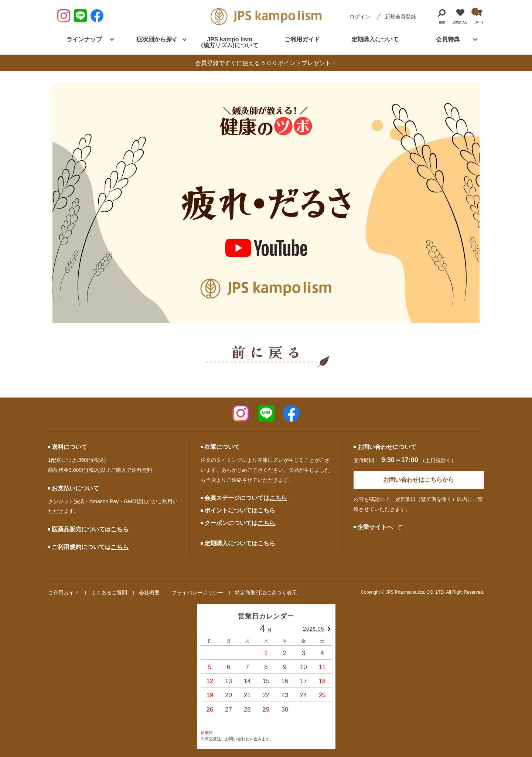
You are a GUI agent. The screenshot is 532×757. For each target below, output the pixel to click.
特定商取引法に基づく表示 (266, 593)
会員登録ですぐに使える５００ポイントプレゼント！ (266, 63)
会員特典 (448, 39)
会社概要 (149, 593)
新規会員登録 (400, 17)
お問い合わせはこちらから (419, 480)
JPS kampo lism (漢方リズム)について (230, 42)
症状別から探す (157, 39)
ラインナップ (84, 39)
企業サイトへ (375, 527)
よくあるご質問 (109, 593)
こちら (120, 529)
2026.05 (314, 629)
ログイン (360, 17)
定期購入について (375, 39)
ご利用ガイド (302, 39)
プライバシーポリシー (197, 593)
